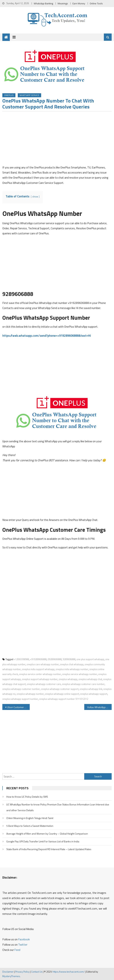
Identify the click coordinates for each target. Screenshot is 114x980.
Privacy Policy (22, 972)
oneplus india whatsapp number (72, 669)
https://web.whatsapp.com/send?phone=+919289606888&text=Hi (47, 336)
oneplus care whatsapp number (43, 664)
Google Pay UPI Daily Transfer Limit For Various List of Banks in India (43, 841)
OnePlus (9, 95)
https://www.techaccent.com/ (69, 972)
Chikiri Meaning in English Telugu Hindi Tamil (30, 818)
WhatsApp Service (29, 95)
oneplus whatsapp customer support (60, 689)
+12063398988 (21, 659)
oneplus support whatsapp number (40, 679)
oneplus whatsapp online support (62, 694)
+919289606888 (38, 659)
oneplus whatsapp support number (20, 699)
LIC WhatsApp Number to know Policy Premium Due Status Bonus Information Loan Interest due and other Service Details (58, 807)
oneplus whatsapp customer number (21, 689)
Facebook (24, 939)
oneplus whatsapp (68, 679)
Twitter (23, 945)
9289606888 (69, 659)
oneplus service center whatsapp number (40, 674)
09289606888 (55, 659)
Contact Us (37, 972)
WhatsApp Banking (43, 3)
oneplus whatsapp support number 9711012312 (64, 699)
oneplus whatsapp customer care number (83, 684)
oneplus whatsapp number (30, 694)
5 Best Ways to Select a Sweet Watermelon (30, 826)
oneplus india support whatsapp (38, 669)
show (35, 197)
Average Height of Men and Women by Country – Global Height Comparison (47, 834)
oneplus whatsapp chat (90, 679)
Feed (17, 950)
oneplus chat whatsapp (72, 664)
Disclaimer (8, 972)
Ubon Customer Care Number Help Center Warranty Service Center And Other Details (18, 707)
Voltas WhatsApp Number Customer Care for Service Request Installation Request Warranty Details (99, 707)
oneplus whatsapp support (94, 694)
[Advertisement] (57, 139)
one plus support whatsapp (90, 659)
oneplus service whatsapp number (80, 674)
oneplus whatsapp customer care (44, 684)
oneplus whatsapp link (91, 689)
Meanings (63, 3)
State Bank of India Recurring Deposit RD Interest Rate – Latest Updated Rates (49, 849)
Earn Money (79, 3)
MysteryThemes (11, 976)
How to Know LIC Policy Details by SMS (27, 797)
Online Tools (96, 3)
